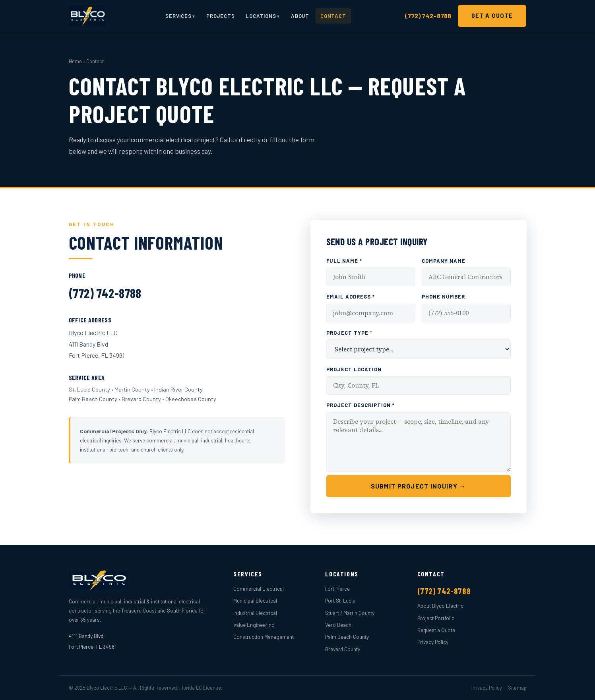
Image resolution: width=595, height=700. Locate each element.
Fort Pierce (337, 589)
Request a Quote (436, 630)
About (300, 16)
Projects (220, 16)
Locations (261, 16)
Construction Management (264, 637)
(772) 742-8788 (428, 16)
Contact (333, 16)
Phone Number (443, 297)
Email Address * (351, 297)
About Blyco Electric (440, 606)
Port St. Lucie (340, 600)
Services (178, 16)
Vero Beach (338, 625)
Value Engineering (254, 625)
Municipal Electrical (255, 600)
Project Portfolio (436, 618)
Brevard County (343, 649)
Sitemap (517, 688)
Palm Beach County (347, 637)
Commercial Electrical (259, 589)
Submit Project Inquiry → (419, 486)
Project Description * (361, 405)
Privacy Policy (433, 642)
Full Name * (344, 261)
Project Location (354, 369)
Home (75, 61)
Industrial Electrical (255, 613)
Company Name (444, 261)
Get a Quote (492, 16)
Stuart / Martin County (350, 613)
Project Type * (349, 333)
